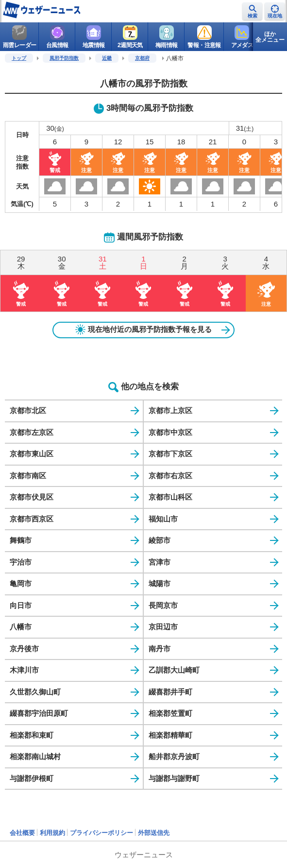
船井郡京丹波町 (174, 756)
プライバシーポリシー (101, 833)
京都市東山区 (32, 454)
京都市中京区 (170, 432)
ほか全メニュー (270, 37)
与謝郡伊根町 (32, 778)
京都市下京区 (170, 454)
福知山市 (163, 519)
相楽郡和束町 (32, 735)
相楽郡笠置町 (170, 713)
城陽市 (160, 583)
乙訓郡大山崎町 (174, 670)
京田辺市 (163, 627)
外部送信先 (154, 833)
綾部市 (160, 540)
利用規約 (52, 833)
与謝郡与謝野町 (174, 778)
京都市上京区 (170, 410)
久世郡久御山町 (35, 692)
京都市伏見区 (32, 497)
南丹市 (160, 649)
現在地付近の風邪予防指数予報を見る (144, 330)
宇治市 (21, 562)
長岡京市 (163, 605)
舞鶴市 (21, 540)
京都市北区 (28, 410)
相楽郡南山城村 (35, 756)
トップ (19, 58)
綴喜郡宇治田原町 (39, 713)
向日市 (21, 605)
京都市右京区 (170, 476)
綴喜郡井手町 (170, 692)
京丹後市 (24, 649)
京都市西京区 (32, 519)
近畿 (107, 58)
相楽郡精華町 (170, 735)
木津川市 (24, 670)
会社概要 (22, 833)
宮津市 (160, 562)
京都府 (142, 58)
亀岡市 (21, 583)
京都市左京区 (32, 432)
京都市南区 (28, 476)
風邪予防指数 (64, 58)
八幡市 (21, 627)
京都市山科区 (170, 497)
